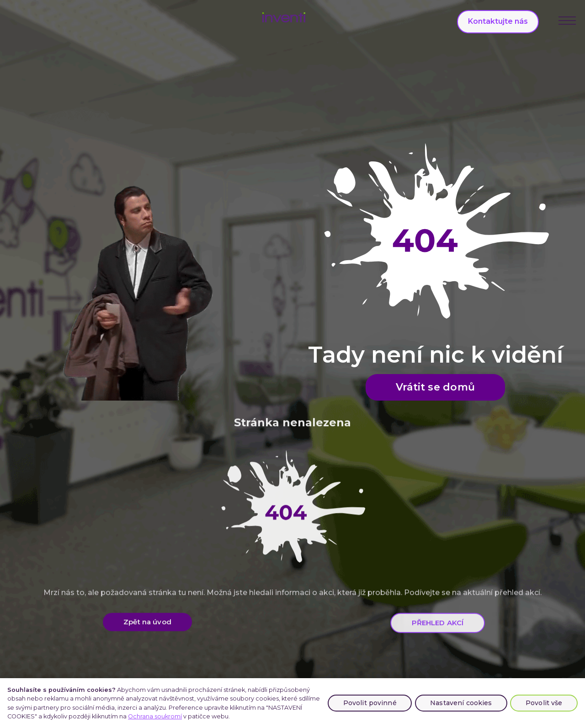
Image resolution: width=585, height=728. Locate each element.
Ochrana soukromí (155, 716)
